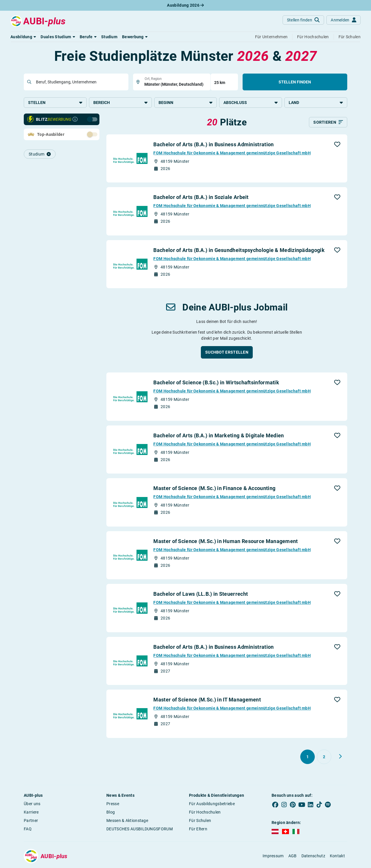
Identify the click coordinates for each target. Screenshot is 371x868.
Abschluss (251, 103)
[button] (23, 37)
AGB (293, 856)
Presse (113, 804)
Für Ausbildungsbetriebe (212, 804)
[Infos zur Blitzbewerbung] (75, 119)
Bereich (120, 103)
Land (316, 103)
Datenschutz (313, 856)
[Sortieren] (328, 122)
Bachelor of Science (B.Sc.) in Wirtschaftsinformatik (216, 382)
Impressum (273, 856)
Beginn (186, 103)
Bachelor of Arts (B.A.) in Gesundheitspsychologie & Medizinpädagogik (239, 250)
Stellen (55, 103)
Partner (31, 821)
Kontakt (337, 856)
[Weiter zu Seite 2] (340, 756)
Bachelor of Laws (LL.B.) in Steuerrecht (201, 594)
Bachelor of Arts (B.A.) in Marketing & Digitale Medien (219, 435)
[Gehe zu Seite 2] (324, 757)
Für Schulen (200, 821)
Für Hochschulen (205, 812)
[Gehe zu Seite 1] (308, 757)
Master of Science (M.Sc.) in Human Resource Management (225, 541)
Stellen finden (295, 82)
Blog (111, 812)
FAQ (28, 829)
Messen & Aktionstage (127, 821)
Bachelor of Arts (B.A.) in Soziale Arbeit (201, 197)
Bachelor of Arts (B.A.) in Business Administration (213, 144)
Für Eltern (198, 829)
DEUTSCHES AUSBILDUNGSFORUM (140, 829)
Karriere (31, 812)
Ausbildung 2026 (185, 5)
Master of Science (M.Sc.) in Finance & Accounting (214, 488)
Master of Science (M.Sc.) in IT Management (207, 700)
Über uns (32, 804)
